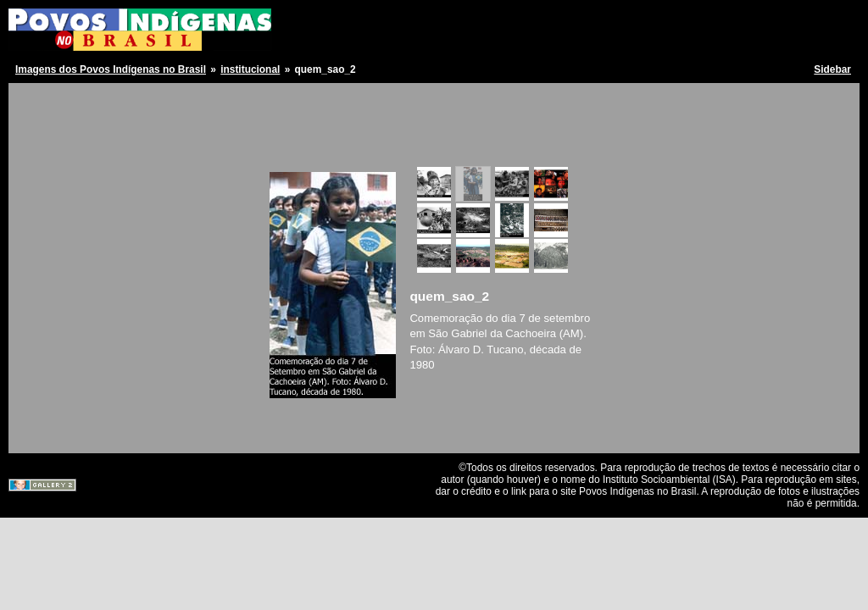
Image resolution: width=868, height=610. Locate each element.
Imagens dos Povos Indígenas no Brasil (111, 69)
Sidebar (832, 69)
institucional (250, 69)
